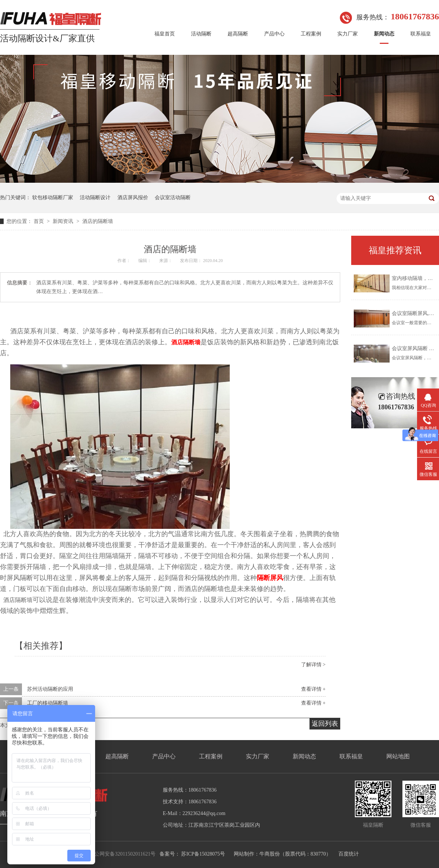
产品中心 (274, 34)
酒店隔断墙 (186, 342)
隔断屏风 (270, 578)
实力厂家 (348, 34)
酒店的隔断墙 (98, 221)
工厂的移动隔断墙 (48, 703)
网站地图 (398, 756)
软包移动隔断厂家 (53, 198)
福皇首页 (165, 34)
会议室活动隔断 (173, 198)
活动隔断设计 (95, 198)
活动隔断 (201, 34)
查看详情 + (313, 689)
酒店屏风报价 (133, 198)
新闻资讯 (64, 221)
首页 (40, 221)
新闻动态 (384, 34)
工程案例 (311, 34)
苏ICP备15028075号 (203, 854)
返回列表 (325, 724)
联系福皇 (421, 34)
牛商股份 (270, 854)
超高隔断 (238, 34)
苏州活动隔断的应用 (50, 689)
